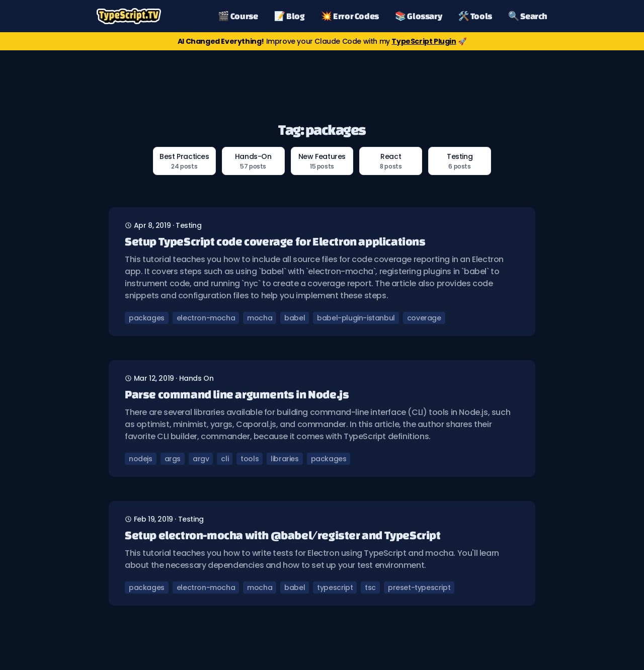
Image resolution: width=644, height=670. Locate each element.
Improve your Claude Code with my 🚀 (322, 41)
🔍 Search (528, 16)
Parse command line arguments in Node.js (237, 394)
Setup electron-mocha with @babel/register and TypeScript (283, 535)
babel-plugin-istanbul (356, 318)
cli (225, 459)
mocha (260, 318)
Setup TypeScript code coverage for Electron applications (275, 241)
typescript (335, 588)
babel (295, 318)
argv (201, 459)
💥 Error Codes (350, 16)
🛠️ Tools (475, 16)
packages (147, 318)
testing (188, 225)
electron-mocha (206, 318)
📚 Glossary (418, 16)
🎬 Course (238, 16)
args (173, 459)
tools (250, 459)
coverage (424, 318)
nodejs (141, 459)
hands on (196, 378)
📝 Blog (290, 16)
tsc (370, 588)
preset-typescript (419, 588)
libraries (285, 459)
